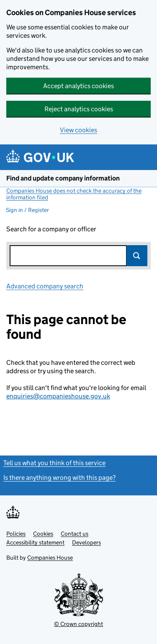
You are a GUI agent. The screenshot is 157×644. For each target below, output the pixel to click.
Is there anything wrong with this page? (59, 478)
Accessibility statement (35, 542)
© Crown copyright (78, 624)
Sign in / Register (27, 210)
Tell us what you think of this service (54, 463)
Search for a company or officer (51, 229)
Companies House (50, 558)
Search (137, 256)
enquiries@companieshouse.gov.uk (58, 396)
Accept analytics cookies (78, 86)
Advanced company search (45, 286)
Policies (16, 534)
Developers (86, 542)
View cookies (78, 130)
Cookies (43, 534)
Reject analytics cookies (79, 109)
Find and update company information (63, 178)
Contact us (75, 534)
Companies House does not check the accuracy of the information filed (74, 194)
